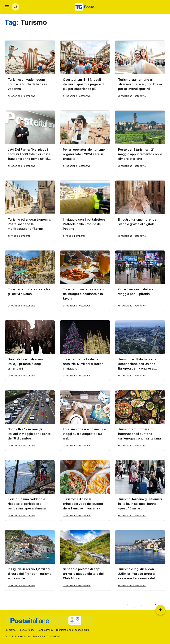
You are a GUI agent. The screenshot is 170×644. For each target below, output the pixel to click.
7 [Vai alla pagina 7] (155, 605)
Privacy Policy (27, 630)
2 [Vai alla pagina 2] (141, 605)
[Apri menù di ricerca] (15, 7)
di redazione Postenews (22, 96)
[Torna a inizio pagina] (160, 610)
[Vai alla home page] (85, 7)
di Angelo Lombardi (19, 236)
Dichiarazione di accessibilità (73, 630)
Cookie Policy (45, 630)
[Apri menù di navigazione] (7, 7)
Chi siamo (10, 630)
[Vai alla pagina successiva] (162, 605)
